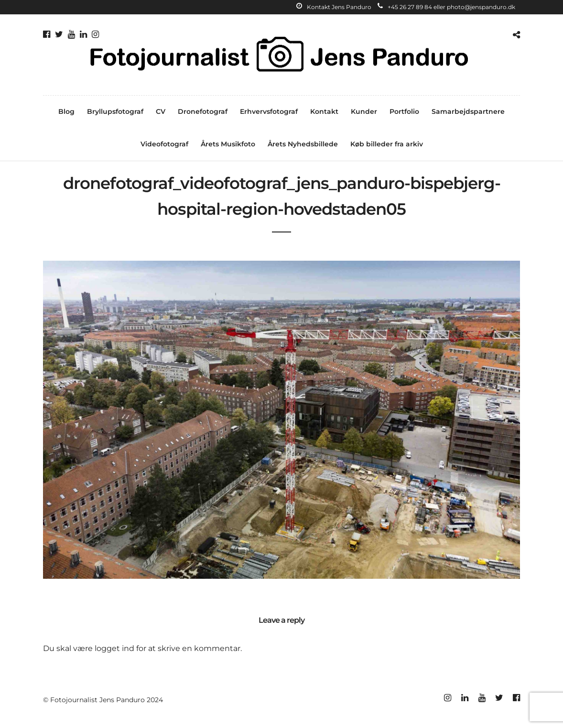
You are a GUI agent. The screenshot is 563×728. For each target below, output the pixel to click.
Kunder (364, 111)
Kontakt (324, 111)
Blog (66, 111)
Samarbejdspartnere (468, 111)
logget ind (114, 648)
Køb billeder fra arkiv (387, 144)
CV (161, 111)
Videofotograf (164, 144)
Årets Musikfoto (228, 144)
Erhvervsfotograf (269, 111)
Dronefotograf (203, 111)
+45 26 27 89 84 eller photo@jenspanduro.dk (446, 7)
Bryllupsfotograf (115, 111)
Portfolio (404, 111)
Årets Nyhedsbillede (303, 144)
